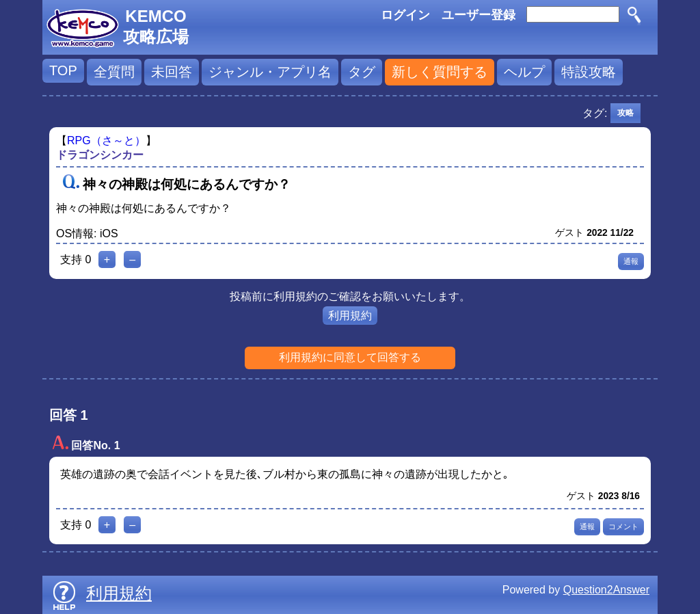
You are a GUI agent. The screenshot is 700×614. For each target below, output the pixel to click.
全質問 (114, 72)
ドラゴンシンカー (100, 155)
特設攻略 (589, 72)
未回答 (172, 72)
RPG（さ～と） (106, 141)
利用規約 (350, 316)
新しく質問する (440, 72)
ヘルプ (524, 72)
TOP (63, 70)
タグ (362, 72)
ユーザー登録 (479, 15)
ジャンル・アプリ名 (270, 72)
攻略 (625, 113)
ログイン (405, 15)
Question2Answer (606, 590)
